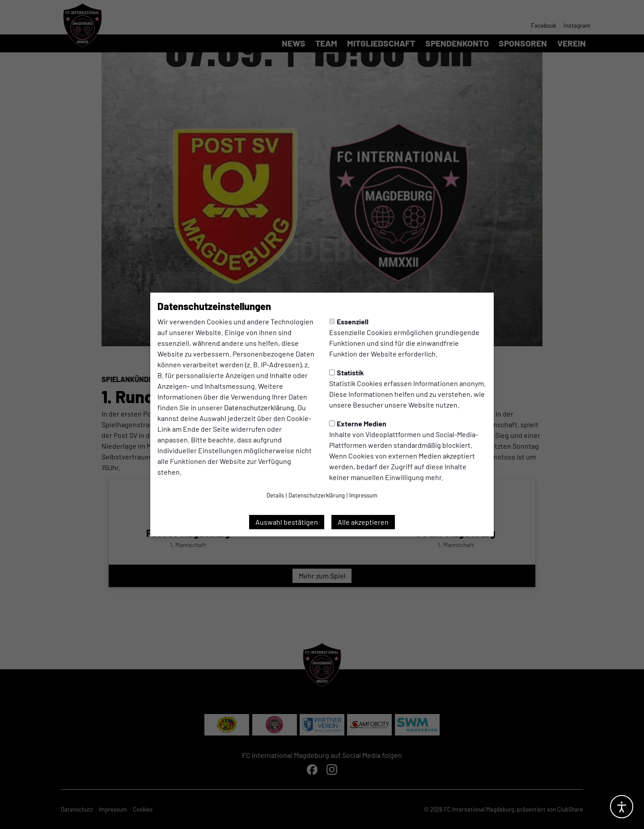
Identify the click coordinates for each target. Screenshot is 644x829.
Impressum (363, 495)
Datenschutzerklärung (259, 407)
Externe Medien (358, 423)
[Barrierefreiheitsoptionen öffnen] (622, 807)
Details (275, 495)
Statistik (347, 372)
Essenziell (349, 321)
